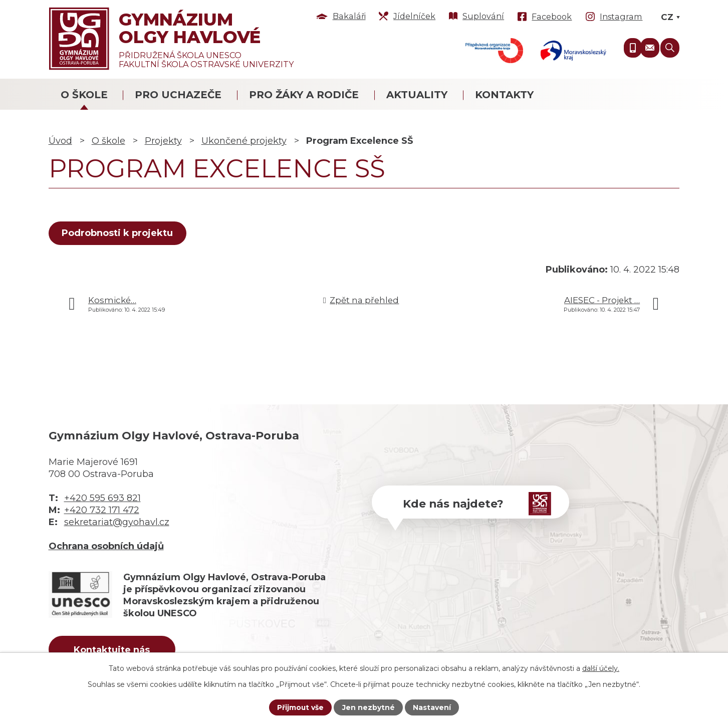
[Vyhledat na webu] (670, 48)
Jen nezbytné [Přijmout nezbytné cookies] (369, 707)
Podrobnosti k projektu (118, 233)
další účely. (601, 668)
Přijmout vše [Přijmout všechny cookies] (301, 707)
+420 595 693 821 (102, 498)
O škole (84, 95)
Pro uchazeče (178, 95)
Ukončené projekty (244, 141)
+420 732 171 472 (102, 510)
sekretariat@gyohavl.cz (117, 522)
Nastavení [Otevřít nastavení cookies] (432, 707)
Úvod (60, 141)
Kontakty (504, 95)
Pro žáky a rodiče (304, 95)
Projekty (163, 141)
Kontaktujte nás (113, 650)
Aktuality (417, 95)
